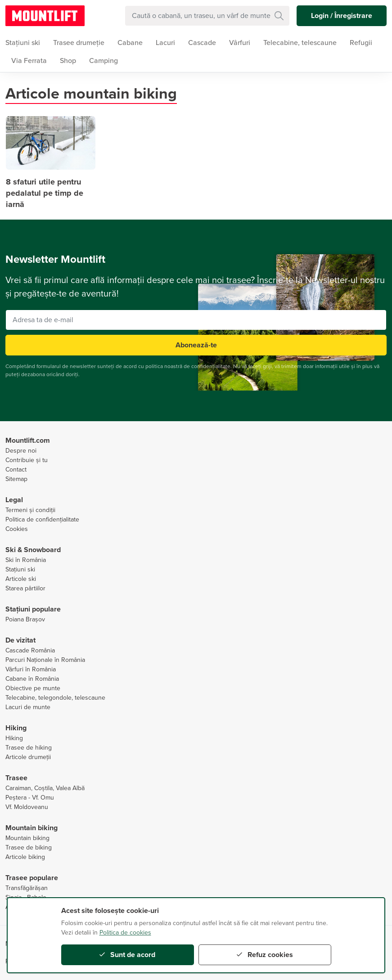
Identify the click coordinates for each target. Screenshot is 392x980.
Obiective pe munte (33, 688)
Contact (16, 470)
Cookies (17, 529)
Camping (104, 61)
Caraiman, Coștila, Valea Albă (45, 788)
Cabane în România (32, 679)
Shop (68, 61)
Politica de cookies (125, 933)
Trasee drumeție (79, 43)
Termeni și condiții (30, 510)
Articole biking (25, 857)
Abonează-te (196, 345)
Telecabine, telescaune (300, 43)
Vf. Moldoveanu (27, 807)
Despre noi (21, 451)
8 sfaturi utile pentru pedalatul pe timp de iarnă (45, 193)
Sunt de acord (127, 955)
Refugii (361, 43)
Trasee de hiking (29, 748)
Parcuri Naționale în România (45, 660)
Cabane (130, 43)
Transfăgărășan (27, 888)
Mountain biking (27, 838)
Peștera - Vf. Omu (30, 798)
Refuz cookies (265, 955)
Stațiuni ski (20, 569)
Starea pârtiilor (25, 588)
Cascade (202, 43)
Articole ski (21, 579)
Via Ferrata (29, 61)
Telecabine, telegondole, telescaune (55, 698)
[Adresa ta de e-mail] (196, 320)
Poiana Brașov (25, 619)
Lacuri (165, 43)
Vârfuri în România (31, 669)
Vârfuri (240, 43)
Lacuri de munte (28, 707)
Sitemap (16, 479)
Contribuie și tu (27, 460)
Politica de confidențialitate (42, 519)
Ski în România (26, 560)
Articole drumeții (28, 757)
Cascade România (30, 650)
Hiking (14, 738)
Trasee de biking (29, 847)
